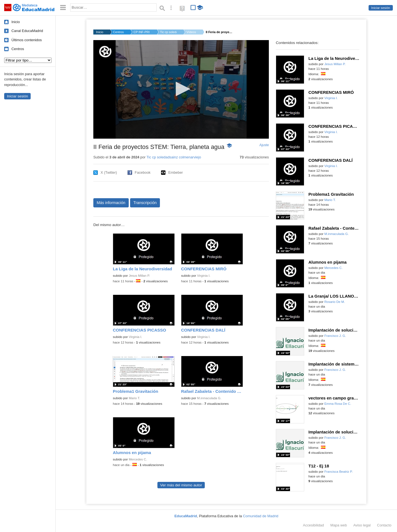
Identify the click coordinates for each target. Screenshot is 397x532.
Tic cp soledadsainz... (168, 32)
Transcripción (145, 203)
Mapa (339, 525)
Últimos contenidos (27, 40)
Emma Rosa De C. (338, 404)
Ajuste (264, 145)
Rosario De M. (335, 302)
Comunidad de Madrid (261, 516)
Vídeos (191, 32)
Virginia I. (204, 276)
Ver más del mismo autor (181, 485)
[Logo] (105, 52)
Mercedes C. (138, 459)
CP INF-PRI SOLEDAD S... (142, 32)
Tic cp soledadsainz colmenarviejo (174, 157)
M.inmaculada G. (209, 398)
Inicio (16, 22)
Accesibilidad (313, 525)
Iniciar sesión (381, 8)
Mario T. (134, 398)
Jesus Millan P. (139, 276)
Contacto (384, 525)
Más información (111, 203)
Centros (18, 49)
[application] (181, 89)
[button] (181, 89)
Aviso (362, 525)
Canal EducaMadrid (27, 31)
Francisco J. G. (335, 336)
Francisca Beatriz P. (338, 472)
